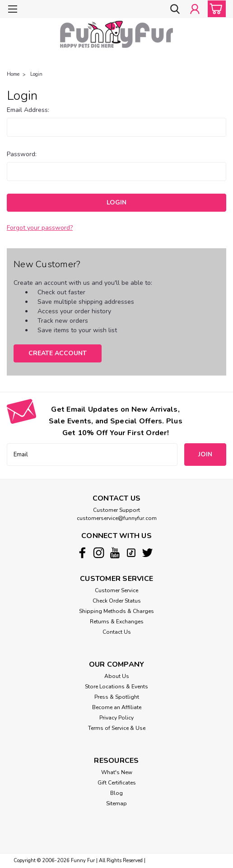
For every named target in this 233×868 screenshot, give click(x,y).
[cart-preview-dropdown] (215, 9)
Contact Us (117, 632)
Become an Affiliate (117, 707)
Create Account (58, 353)
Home (13, 74)
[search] (174, 10)
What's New (117, 772)
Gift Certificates (117, 783)
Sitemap (116, 803)
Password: (22, 154)
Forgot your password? (40, 228)
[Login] (195, 10)
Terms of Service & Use (117, 728)
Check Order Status (117, 601)
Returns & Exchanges (117, 622)
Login (36, 74)
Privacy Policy (116, 718)
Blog (116, 793)
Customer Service (116, 590)
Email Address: (28, 110)
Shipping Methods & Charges (116, 611)
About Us (117, 676)
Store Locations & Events (116, 687)
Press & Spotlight (117, 697)
